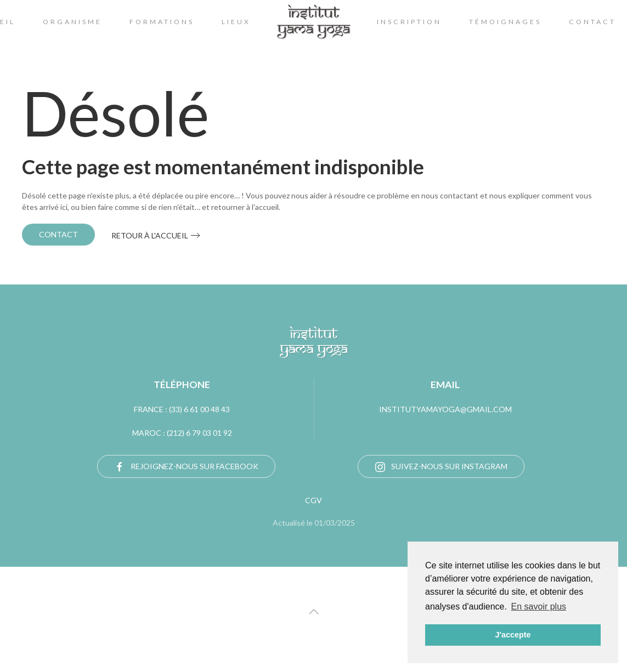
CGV (313, 500)
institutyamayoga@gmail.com (445, 409)
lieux (236, 22)
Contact (58, 234)
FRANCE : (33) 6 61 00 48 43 (182, 409)
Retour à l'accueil (150, 235)
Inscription (409, 22)
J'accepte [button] (513, 635)
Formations (162, 22)
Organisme (72, 22)
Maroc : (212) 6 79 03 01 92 (182, 433)
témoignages (505, 22)
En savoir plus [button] (539, 606)
